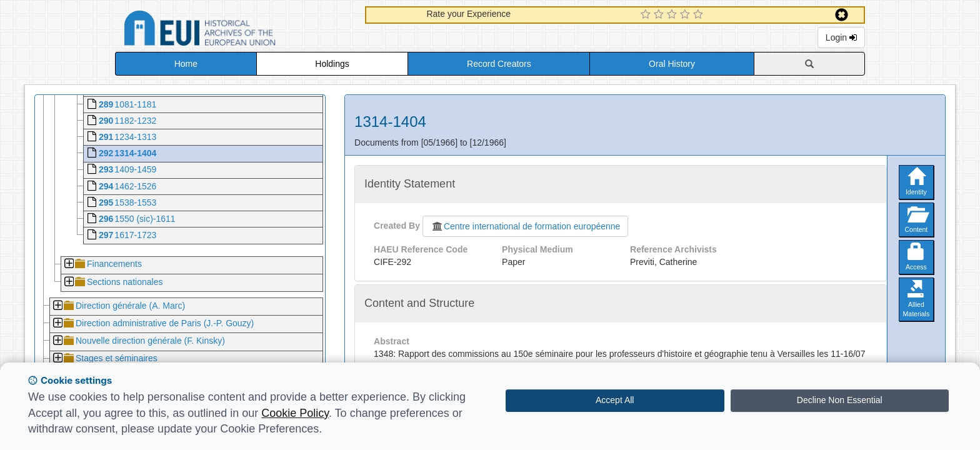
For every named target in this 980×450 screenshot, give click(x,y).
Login (841, 37)
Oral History (672, 64)
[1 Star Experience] (647, 15)
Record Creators (499, 64)
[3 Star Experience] (673, 15)
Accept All (615, 400)
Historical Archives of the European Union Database (235, 30)
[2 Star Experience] (660, 15)
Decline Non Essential (840, 400)
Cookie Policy (295, 413)
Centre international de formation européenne (526, 226)
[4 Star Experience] (687, 15)
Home (186, 64)
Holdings (332, 64)
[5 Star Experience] (700, 15)
